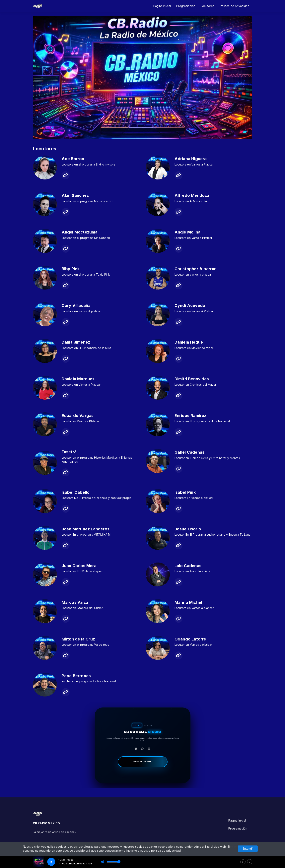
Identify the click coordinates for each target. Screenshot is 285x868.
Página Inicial (162, 6)
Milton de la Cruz (78, 639)
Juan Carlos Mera (79, 566)
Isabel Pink (185, 492)
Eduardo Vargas (78, 416)
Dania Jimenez (76, 342)
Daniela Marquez (78, 379)
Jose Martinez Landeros (86, 529)
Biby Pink (71, 269)
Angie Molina (188, 232)
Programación (186, 6)
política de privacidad (166, 851)
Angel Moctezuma (80, 232)
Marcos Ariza (75, 602)
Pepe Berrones (76, 676)
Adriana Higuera (191, 159)
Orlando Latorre (190, 639)
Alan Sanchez (75, 195)
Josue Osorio (188, 529)
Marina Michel (188, 602)
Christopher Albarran (196, 269)
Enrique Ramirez (190, 416)
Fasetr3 (69, 452)
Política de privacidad (235, 6)
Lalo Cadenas (188, 566)
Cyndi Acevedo (190, 305)
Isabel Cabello (76, 492)
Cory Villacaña (76, 305)
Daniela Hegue (189, 342)
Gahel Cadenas (190, 452)
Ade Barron (73, 159)
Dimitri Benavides (192, 379)
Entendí (248, 849)
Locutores (208, 6)
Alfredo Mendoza (192, 195)
